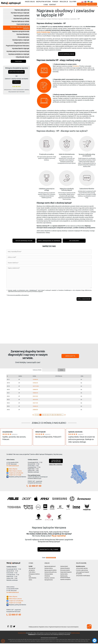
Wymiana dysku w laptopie (21, 40)
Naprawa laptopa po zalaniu (20, 21)
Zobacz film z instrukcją (56, 465)
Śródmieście (47, 642)
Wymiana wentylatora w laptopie (19, 54)
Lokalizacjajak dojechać (56, 461)
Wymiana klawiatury (23, 34)
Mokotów (26, 642)
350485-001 (35, 407)
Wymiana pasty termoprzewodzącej (18, 51)
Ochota (29, 642)
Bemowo (16, 642)
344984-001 (35, 390)
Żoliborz (87, 642)
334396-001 (35, 380)
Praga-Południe (33, 642)
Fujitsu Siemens (29, 640)
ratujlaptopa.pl (31, 635)
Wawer (60, 642)
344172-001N (36, 387)
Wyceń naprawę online (67, 54)
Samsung (34, 640)
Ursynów (57, 642)
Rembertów (43, 642)
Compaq (57, 640)
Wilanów (66, 642)
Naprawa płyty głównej (22, 10)
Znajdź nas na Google (15, 475)
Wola (84, 642)
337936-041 (35, 383)
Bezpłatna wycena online (16, 72)
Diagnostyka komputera (22, 43)
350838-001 (35, 410)
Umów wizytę (92, 4)
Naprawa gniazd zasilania (21, 16)
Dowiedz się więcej (75, 634)
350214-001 (35, 397)
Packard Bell (43, 640)
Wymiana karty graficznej (21, 18)
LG (55, 640)
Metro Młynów (13, 469)
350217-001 (35, 403)
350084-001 (35, 393)
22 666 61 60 (16, 82)
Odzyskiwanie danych (22, 57)
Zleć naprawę (82, 4)
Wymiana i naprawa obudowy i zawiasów (20, 28)
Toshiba (47, 640)
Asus (15, 640)
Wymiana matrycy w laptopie (20, 13)
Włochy (82, 642)
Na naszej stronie (22, 634)
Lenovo (39, 640)
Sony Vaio (50, 640)
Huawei (64, 640)
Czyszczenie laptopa (23, 24)
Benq (22, 640)
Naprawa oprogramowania (21, 31)
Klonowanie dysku (23, 37)
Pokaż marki (18, 61)
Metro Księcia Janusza (15, 471)
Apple (19, 640)
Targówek (51, 642)
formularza (76, 66)
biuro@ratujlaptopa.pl (13, 466)
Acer (17, 640)
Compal (60, 640)
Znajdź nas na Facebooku (16, 473)
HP (37, 640)
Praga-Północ (38, 642)
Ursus (54, 642)
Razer (66, 640)
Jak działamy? (74, 241)
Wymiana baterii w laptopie (21, 48)
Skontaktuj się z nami (49, 550)
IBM (25, 640)
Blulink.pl (61, 635)
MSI (24, 640)
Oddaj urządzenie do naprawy (49, 241)
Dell (53, 640)
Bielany (23, 642)
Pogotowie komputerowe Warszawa (17, 46)
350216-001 (35, 400)
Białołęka (20, 642)
